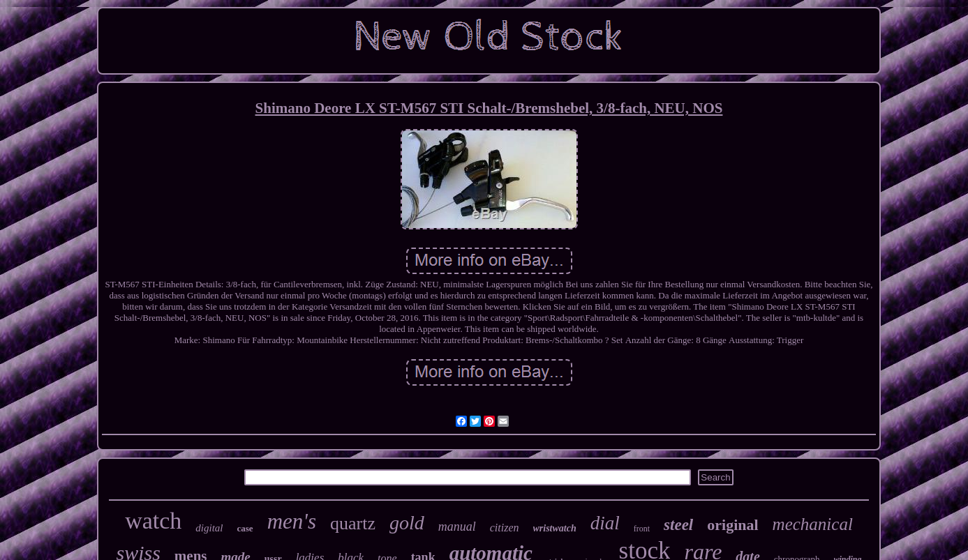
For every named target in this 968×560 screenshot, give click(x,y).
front (642, 529)
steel (678, 525)
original (732, 525)
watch (153, 521)
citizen (505, 528)
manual (457, 527)
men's (292, 521)
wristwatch (555, 528)
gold (407, 523)
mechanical (813, 524)
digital (209, 528)
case (245, 528)
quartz (353, 523)
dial (605, 523)
